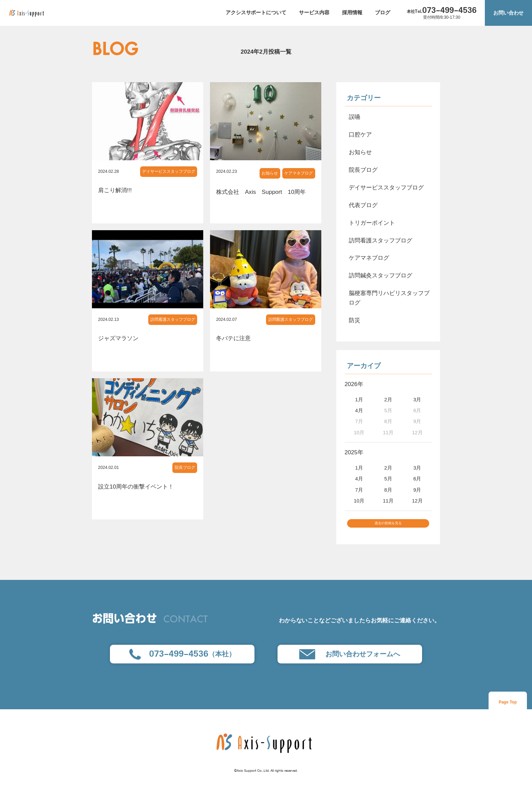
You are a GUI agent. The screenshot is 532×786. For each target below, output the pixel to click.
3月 (417, 400)
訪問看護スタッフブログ (173, 319)
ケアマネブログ (299, 173)
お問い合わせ (509, 13)
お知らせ (270, 173)
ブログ (383, 13)
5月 (388, 479)
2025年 (354, 452)
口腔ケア (360, 134)
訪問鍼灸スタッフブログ (381, 275)
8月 (388, 490)
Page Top (508, 708)
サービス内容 (314, 13)
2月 (388, 400)
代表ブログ (363, 205)
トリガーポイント (372, 223)
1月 (359, 400)
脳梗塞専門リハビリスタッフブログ (389, 298)
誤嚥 (355, 117)
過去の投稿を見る (388, 526)
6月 (417, 479)
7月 (359, 490)
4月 (359, 410)
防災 (355, 320)
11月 (388, 501)
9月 (417, 490)
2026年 (354, 384)
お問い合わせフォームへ (350, 660)
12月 (417, 501)
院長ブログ (185, 468)
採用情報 (352, 13)
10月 (359, 501)
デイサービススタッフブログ (169, 171)
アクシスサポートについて (256, 13)
